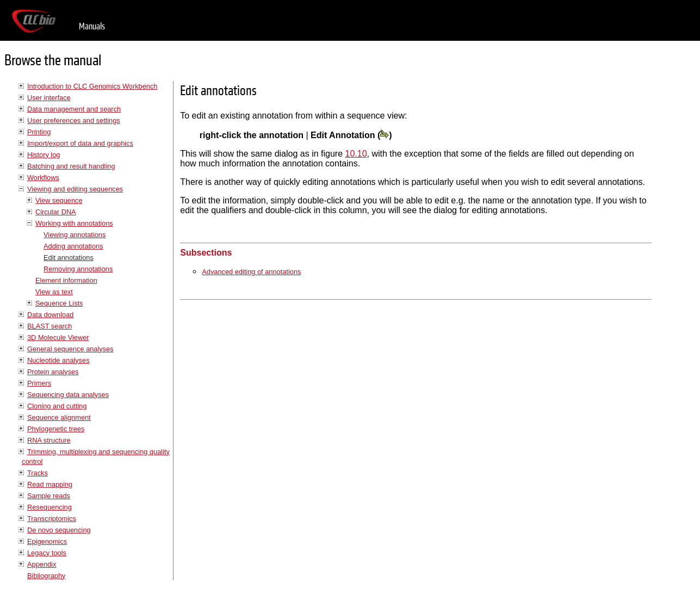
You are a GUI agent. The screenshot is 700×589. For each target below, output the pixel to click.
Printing (39, 132)
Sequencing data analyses (68, 395)
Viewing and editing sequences (75, 189)
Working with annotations (74, 223)
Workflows (43, 178)
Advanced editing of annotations (251, 272)
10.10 (356, 154)
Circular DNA (56, 212)
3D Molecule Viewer (58, 337)
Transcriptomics (52, 519)
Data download (50, 315)
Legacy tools (47, 553)
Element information (66, 280)
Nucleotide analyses (58, 360)
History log (44, 155)
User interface (49, 98)
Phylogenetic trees (56, 429)
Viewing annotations (75, 235)
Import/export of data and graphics (80, 143)
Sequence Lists (59, 303)
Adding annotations (73, 246)
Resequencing (49, 507)
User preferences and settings (74, 120)
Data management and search (74, 109)
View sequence (59, 200)
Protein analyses (53, 372)
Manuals (92, 26)
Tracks (38, 473)
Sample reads (49, 496)
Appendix (42, 564)
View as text (54, 292)
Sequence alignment (59, 417)
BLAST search (49, 326)
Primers (39, 383)
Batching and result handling (71, 166)
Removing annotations (78, 269)
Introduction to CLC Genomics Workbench (92, 86)
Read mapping (50, 484)
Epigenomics (47, 541)
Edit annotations (69, 258)
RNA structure (49, 440)
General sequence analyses (70, 349)
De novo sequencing (59, 530)
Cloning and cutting (57, 406)
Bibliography (46, 576)
